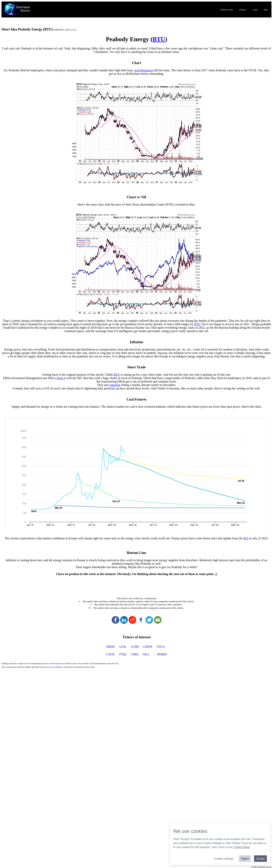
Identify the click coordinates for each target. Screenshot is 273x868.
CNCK (111, 654)
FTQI (123, 654)
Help (266, 10)
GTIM (135, 647)
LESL (123, 647)
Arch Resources (144, 70)
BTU (159, 39)
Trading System (227, 10)
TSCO (161, 647)
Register (243, 10)
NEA (146, 654)
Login (255, 10)
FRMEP (162, 654)
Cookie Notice (241, 847)
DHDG (111, 647)
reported (115, 385)
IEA (246, 538)
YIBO (135, 654)
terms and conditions (55, 667)
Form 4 (61, 378)
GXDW (148, 647)
